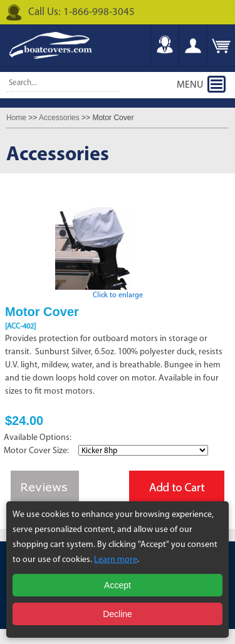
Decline (118, 614)
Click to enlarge (118, 292)
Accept (118, 585)
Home (16, 118)
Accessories (59, 118)
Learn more (116, 560)
